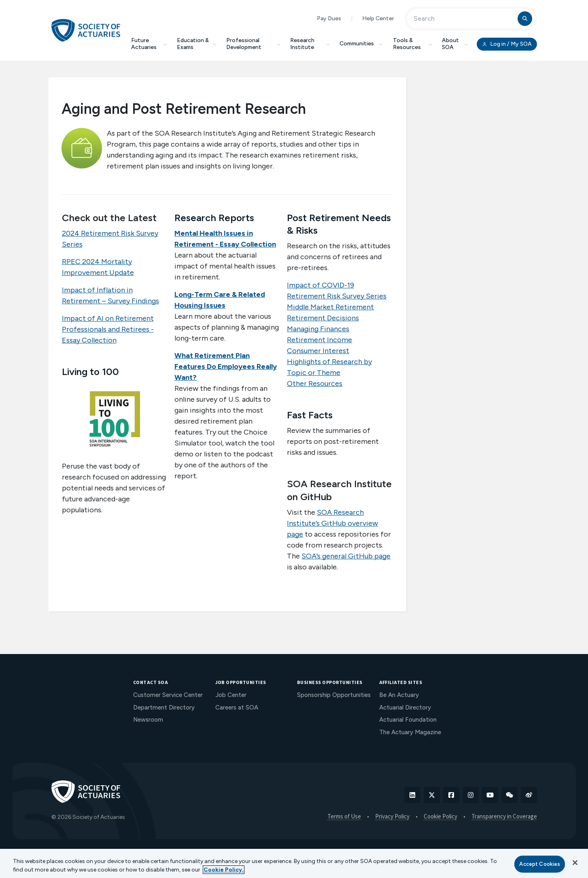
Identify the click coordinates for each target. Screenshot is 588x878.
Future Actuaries (149, 44)
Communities (361, 44)
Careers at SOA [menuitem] (237, 708)
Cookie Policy (440, 817)
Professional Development (253, 44)
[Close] (575, 863)
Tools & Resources (413, 44)
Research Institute (310, 44)
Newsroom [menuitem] (148, 720)
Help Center (378, 18)
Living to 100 (90, 372)
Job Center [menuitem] (231, 695)
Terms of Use (344, 817)
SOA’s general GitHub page (346, 556)
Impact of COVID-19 (321, 285)
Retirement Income (319, 340)
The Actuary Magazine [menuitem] (410, 732)
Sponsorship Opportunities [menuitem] (334, 695)
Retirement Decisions (323, 318)
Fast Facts (310, 415)
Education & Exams (197, 44)
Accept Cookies (540, 864)
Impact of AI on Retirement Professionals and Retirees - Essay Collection (108, 329)
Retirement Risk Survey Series (337, 296)
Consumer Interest (318, 351)
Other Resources (315, 384)
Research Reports (214, 218)
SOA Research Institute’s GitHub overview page (332, 523)
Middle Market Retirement (330, 307)
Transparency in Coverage (504, 817)
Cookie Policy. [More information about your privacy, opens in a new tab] (224, 870)
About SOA (455, 44)
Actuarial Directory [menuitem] (405, 708)
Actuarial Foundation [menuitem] (408, 720)
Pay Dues (329, 18)
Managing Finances (318, 329)
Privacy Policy (392, 817)
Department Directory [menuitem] (164, 708)
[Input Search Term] (464, 19)
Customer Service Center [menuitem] (168, 695)
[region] (294, 863)
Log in (507, 44)
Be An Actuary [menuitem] (399, 695)
